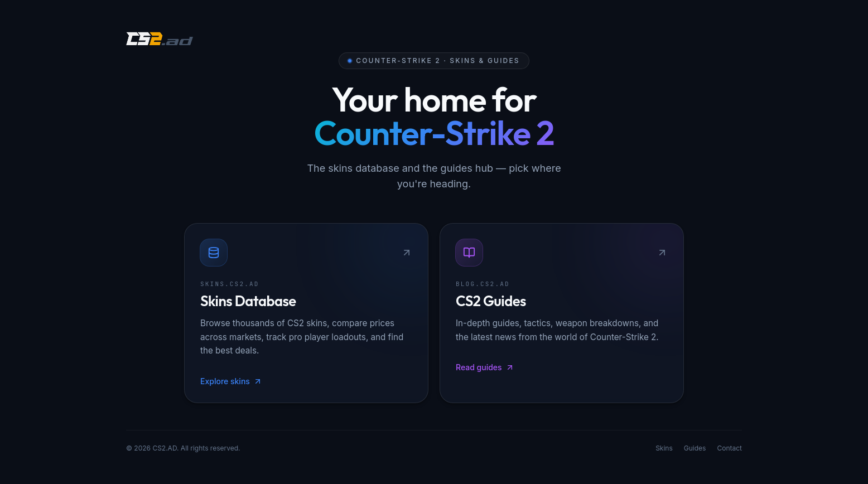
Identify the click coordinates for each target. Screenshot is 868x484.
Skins (664, 450)
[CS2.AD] (160, 40)
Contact (729, 450)
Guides (695, 450)
